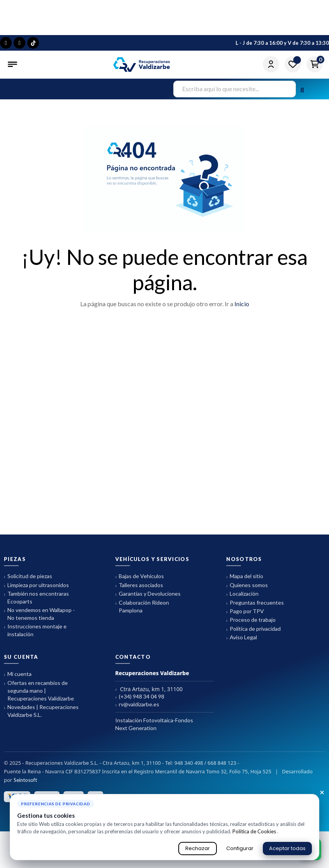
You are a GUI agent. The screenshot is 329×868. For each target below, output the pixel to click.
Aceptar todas (287, 848)
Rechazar (198, 848)
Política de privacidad (253, 629)
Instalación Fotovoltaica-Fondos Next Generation (154, 724)
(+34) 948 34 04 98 (140, 697)
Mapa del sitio (245, 576)
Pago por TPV (245, 611)
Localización (242, 594)
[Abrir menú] (13, 64)
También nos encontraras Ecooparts (36, 597)
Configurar (240, 848)
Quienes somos (247, 585)
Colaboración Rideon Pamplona (142, 606)
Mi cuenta (18, 674)
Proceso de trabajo (251, 620)
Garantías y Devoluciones (148, 594)
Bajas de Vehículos (140, 576)
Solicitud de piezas (28, 576)
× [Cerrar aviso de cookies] (322, 793)
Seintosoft (25, 780)
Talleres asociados (139, 585)
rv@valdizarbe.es (137, 705)
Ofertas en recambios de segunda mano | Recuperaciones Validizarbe (39, 691)
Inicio (242, 304)
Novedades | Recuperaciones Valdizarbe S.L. (41, 711)
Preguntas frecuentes (255, 603)
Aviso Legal (242, 638)
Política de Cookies (255, 831)
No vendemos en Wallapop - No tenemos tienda (39, 614)
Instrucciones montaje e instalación (35, 630)
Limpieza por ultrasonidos (36, 585)
